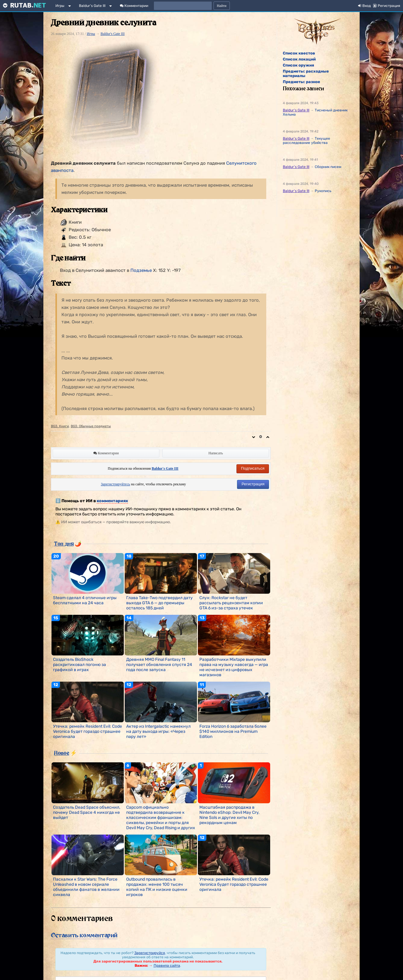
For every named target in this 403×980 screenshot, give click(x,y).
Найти (222, 6)
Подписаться (253, 468)
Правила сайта (167, 966)
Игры (60, 6)
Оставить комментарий (84, 935)
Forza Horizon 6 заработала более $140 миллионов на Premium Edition (233, 731)
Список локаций (299, 59)
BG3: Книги (60, 426)
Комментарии (134, 6)
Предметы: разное (301, 82)
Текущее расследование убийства (306, 141)
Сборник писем (328, 167)
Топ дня (64, 543)
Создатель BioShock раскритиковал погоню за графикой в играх (80, 665)
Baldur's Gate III (92, 6)
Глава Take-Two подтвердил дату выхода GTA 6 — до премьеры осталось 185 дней (159, 603)
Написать (216, 453)
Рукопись (323, 191)
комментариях (112, 501)
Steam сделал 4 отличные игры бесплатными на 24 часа (85, 600)
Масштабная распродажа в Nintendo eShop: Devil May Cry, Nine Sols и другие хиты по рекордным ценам (229, 815)
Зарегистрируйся (150, 953)
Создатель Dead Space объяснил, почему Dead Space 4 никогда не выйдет (87, 812)
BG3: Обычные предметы (91, 426)
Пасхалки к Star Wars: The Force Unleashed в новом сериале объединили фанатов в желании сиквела (86, 887)
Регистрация (253, 484)
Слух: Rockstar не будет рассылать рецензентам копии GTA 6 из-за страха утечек (231, 603)
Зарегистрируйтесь (116, 484)
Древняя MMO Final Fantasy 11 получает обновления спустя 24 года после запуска (159, 665)
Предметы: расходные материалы (306, 73)
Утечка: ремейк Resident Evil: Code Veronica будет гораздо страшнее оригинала (87, 731)
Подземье (141, 270)
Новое (61, 753)
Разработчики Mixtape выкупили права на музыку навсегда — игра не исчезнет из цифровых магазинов (234, 667)
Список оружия (298, 65)
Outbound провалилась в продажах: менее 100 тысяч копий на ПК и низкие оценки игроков (157, 887)
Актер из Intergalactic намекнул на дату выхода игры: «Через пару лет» (158, 731)
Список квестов (299, 53)
